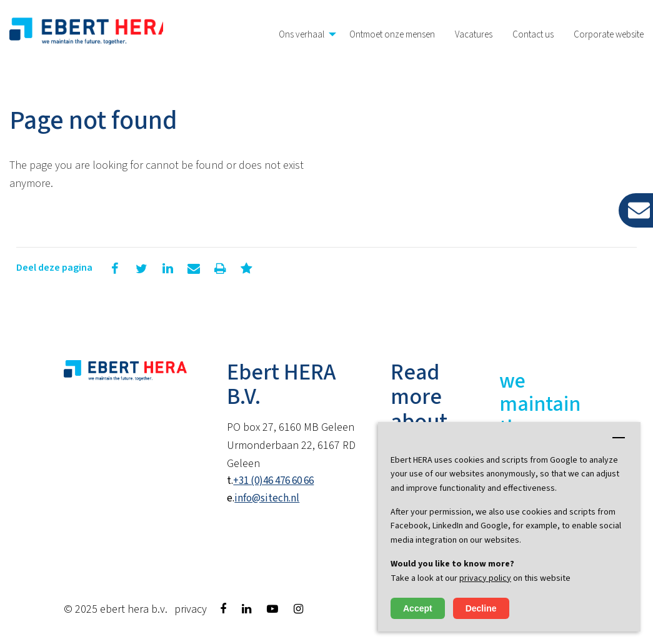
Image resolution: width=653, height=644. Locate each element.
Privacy (191, 609)
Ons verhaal (302, 35)
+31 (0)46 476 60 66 (273, 481)
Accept (418, 608)
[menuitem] (304, 34)
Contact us (533, 35)
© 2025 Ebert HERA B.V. (116, 609)
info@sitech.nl (267, 498)
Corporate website (609, 35)
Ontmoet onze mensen (392, 35)
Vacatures (474, 35)
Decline (481, 608)
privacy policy (485, 578)
